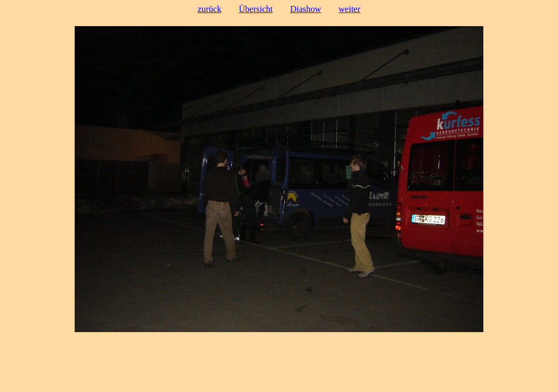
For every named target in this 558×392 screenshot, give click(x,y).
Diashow (305, 9)
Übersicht (256, 9)
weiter (349, 9)
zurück (210, 9)
